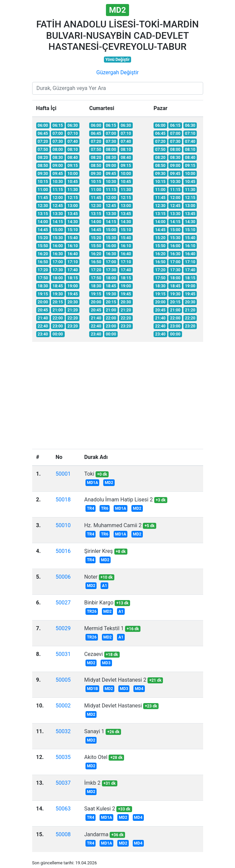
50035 (63, 757)
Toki (89, 474)
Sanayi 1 (94, 731)
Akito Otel (96, 757)
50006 (63, 577)
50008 (63, 834)
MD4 (139, 689)
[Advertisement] (118, 394)
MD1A (92, 483)
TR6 (105, 508)
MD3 (106, 663)
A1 (104, 586)
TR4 (91, 508)
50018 (63, 500)
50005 (63, 680)
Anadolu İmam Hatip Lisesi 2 (118, 500)
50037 (63, 783)
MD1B (92, 689)
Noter (91, 577)
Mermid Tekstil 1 (104, 628)
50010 (63, 525)
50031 (63, 654)
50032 (63, 731)
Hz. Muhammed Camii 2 (113, 525)
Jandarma (96, 834)
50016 (63, 551)
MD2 (109, 483)
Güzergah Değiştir (117, 72)
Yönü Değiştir (117, 60)
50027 (63, 603)
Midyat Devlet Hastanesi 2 (115, 680)
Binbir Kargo (99, 603)
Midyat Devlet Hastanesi (113, 706)
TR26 (92, 611)
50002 (63, 706)
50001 (63, 474)
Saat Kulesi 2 (100, 809)
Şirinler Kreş (98, 551)
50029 (63, 628)
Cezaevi (94, 654)
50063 (63, 809)
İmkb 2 (92, 783)
